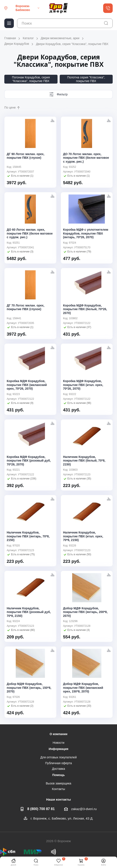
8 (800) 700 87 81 (41, 809)
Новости (58, 743)
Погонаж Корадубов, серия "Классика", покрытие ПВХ (31, 79)
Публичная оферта (59, 763)
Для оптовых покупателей (59, 757)
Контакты (58, 789)
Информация (58, 749)
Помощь (59, 775)
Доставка (58, 769)
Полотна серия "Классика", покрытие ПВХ (86, 79)
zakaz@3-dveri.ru (84, 809)
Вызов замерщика (59, 783)
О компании (58, 734)
